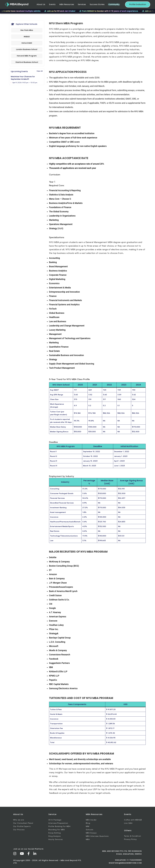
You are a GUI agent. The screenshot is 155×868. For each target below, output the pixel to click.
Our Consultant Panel (23, 823)
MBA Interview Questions (97, 836)
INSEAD (27, 37)
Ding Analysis (55, 836)
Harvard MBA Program (27, 56)
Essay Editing (55, 833)
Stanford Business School (27, 62)
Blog (88, 823)
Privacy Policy (130, 839)
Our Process (19, 830)
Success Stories (97, 4)
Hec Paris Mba (27, 30)
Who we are (19, 820)
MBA (88, 839)
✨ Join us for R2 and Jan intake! (64, 11)
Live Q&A (128, 823)
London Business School (27, 49)
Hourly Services (56, 839)
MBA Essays (91, 833)
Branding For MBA (57, 830)
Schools (90, 830)
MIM (88, 826)
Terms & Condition (133, 836)
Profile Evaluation (138, 4)
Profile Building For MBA (59, 826)
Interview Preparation (58, 823)
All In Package (55, 820)
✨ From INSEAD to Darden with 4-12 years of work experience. (112, 11)
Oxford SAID (27, 43)
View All (40, 71)
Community (114, 4)
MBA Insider (91, 820)
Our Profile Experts (22, 826)
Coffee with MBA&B (133, 820)
